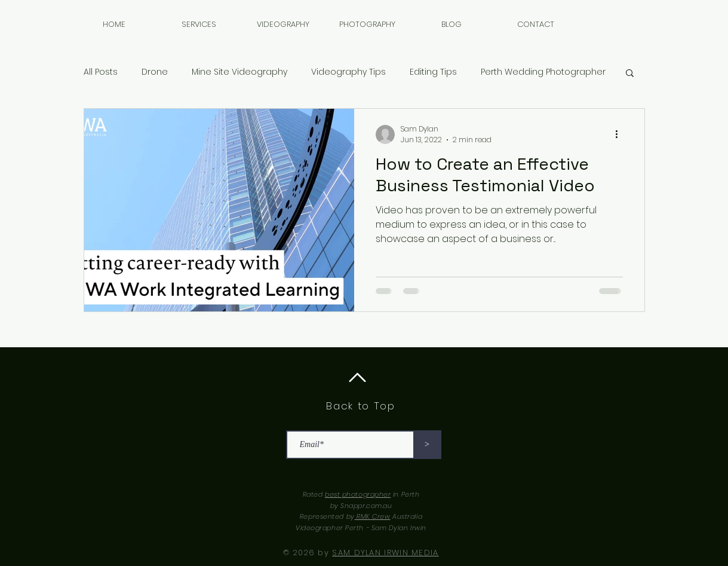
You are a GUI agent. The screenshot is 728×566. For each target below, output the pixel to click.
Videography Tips (348, 72)
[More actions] (621, 134)
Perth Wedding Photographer (543, 72)
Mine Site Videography (239, 72)
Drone (155, 72)
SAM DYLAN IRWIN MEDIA (385, 553)
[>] (427, 445)
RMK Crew (373, 516)
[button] (283, 24)
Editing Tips (433, 72)
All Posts (101, 72)
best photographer (358, 494)
